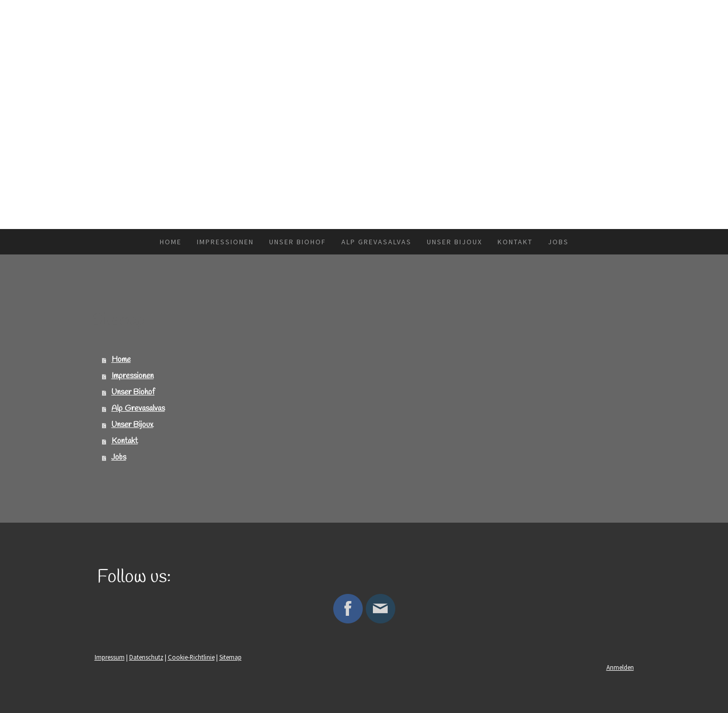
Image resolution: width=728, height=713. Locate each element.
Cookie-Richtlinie (191, 657)
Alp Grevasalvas (376, 242)
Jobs (558, 242)
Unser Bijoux (455, 242)
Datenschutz (146, 657)
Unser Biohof (298, 242)
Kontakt (515, 242)
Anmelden (620, 667)
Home (171, 242)
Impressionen (225, 242)
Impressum (110, 657)
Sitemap (230, 657)
